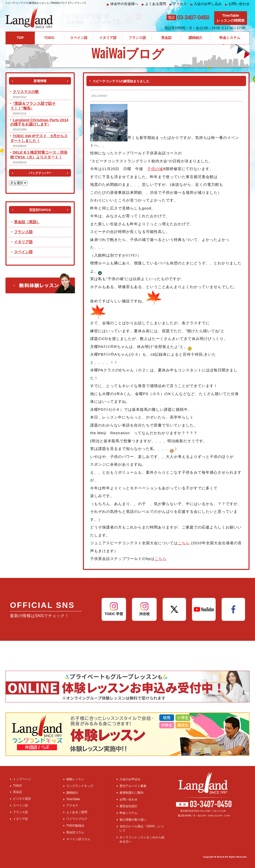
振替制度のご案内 (131, 793)
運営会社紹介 (128, 806)
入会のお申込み (130, 779)
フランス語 (23, 232)
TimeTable (73, 799)
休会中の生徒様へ (123, 4)
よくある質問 (154, 4)
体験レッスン (75, 779)
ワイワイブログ (77, 819)
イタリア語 (23, 242)
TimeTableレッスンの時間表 (231, 18)
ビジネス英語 (22, 799)
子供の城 (155, 169)
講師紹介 (72, 793)
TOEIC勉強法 (75, 826)
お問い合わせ (237, 4)
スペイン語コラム (78, 839)
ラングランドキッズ (80, 786)
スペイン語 (23, 252)
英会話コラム (75, 832)
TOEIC (17, 786)
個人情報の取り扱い (133, 820)
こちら (184, 543)
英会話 (17, 792)
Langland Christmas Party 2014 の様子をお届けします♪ (39, 122)
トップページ (22, 779)
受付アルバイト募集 (133, 786)
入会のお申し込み (206, 4)
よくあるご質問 (77, 812)
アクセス (178, 4)
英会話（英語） (27, 222)
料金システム (128, 813)
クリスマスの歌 (26, 92)
